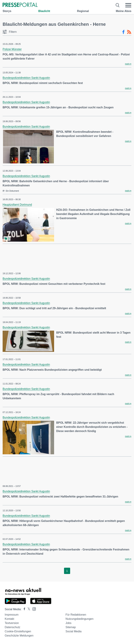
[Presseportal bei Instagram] (33, 609)
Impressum (12, 615)
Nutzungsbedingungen (79, 619)
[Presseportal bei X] (28, 609)
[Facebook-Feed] (123, 32)
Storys (7, 11)
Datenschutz (12, 627)
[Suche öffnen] (118, 5)
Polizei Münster (12, 49)
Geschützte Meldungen (19, 636)
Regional (83, 11)
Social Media (73, 631)
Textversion (12, 623)
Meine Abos (124, 11)
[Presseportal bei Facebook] (23, 609)
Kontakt (9, 619)
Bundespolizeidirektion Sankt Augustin (26, 78)
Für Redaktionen (76, 615)
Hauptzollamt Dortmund (17, 205)
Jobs (68, 623)
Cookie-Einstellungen (18, 631)
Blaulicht (44, 11)
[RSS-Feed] (129, 32)
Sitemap (71, 627)
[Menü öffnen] (128, 5)
